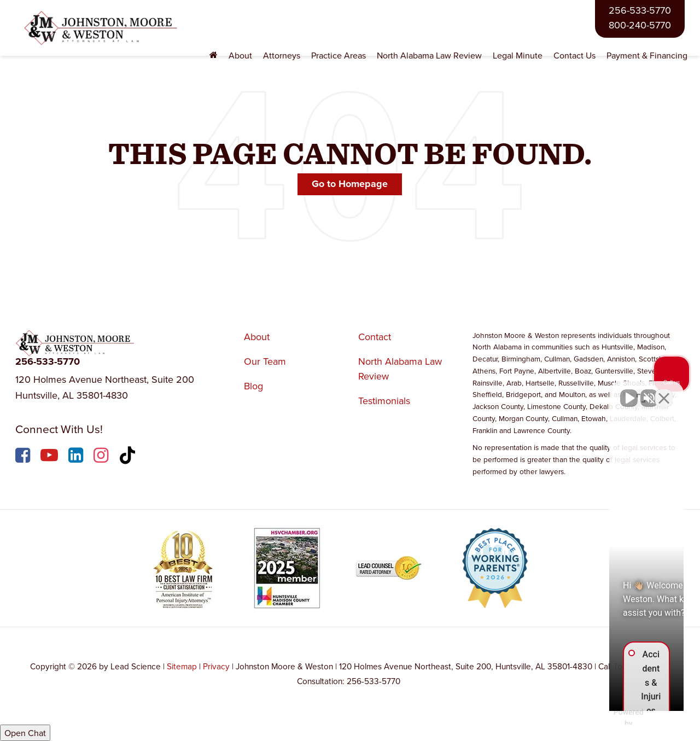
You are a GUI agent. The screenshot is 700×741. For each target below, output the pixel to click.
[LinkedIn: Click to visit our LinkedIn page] (77, 457)
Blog (253, 386)
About (257, 337)
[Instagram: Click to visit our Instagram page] (102, 457)
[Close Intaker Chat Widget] (664, 392)
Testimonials (384, 401)
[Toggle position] (641, 392)
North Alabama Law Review (429, 55)
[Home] (214, 56)
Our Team (265, 361)
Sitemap (182, 666)
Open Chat (25, 733)
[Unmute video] (506, 392)
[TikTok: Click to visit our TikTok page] (129, 457)
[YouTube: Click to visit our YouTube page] (51, 457)
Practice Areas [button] (339, 55)
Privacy (216, 666)
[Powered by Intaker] (606, 718)
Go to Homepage (350, 184)
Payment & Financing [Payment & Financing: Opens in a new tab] (647, 55)
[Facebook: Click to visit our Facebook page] (24, 457)
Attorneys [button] (282, 55)
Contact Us (574, 55)
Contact (375, 337)
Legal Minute (518, 55)
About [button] (240, 55)
